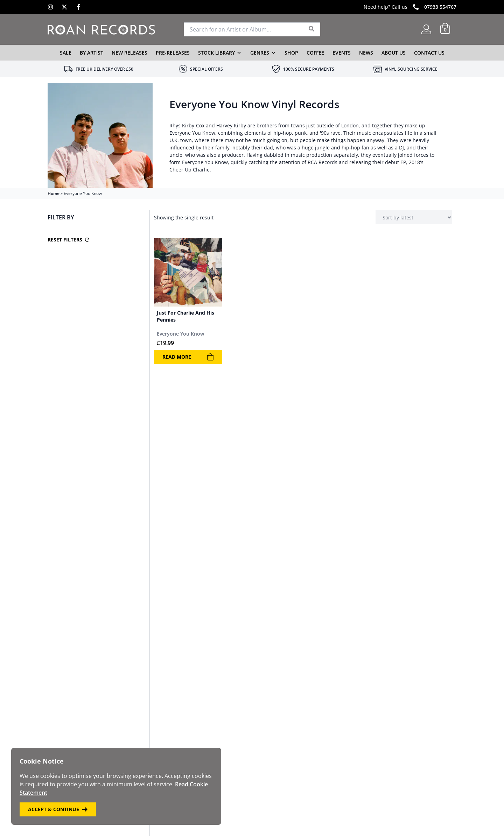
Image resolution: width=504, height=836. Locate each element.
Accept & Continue (58, 809)
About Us (394, 53)
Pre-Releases (173, 53)
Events (342, 53)
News (366, 53)
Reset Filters (68, 240)
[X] (64, 7)
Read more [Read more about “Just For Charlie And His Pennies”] (188, 357)
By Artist (92, 53)
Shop (291, 53)
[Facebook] (78, 7)
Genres (260, 53)
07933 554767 (440, 7)
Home (54, 193)
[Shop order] (414, 217)
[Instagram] (50, 7)
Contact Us (429, 53)
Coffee (315, 53)
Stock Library (216, 53)
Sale (66, 53)
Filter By (61, 217)
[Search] (312, 29)
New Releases (129, 53)
